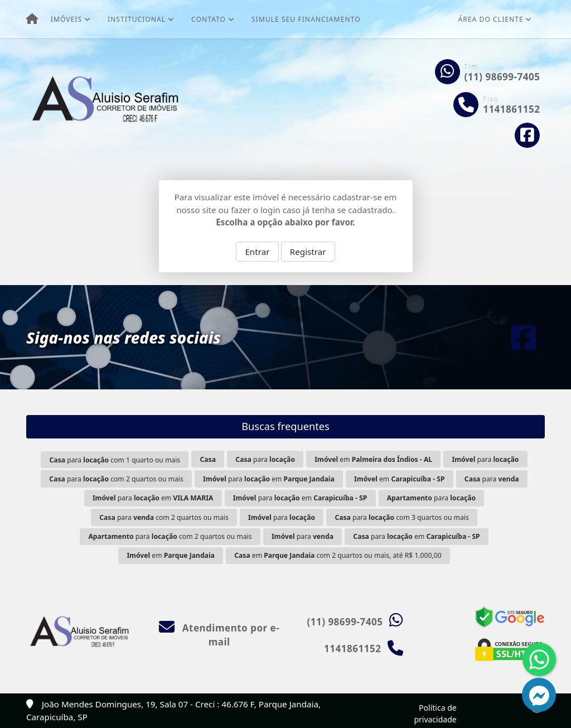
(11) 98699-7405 (502, 77)
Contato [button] (209, 19)
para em (269, 479)
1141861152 (511, 109)
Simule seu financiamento (306, 19)
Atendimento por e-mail (219, 635)
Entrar (257, 252)
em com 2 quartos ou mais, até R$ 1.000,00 (338, 555)
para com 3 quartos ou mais (401, 517)
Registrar (308, 252)
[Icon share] (528, 135)
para (265, 459)
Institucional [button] (137, 19)
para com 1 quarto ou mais (115, 460)
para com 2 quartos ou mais (116, 479)
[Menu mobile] (32, 20)
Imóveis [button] (66, 19)
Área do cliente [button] (491, 19)
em (373, 459)
